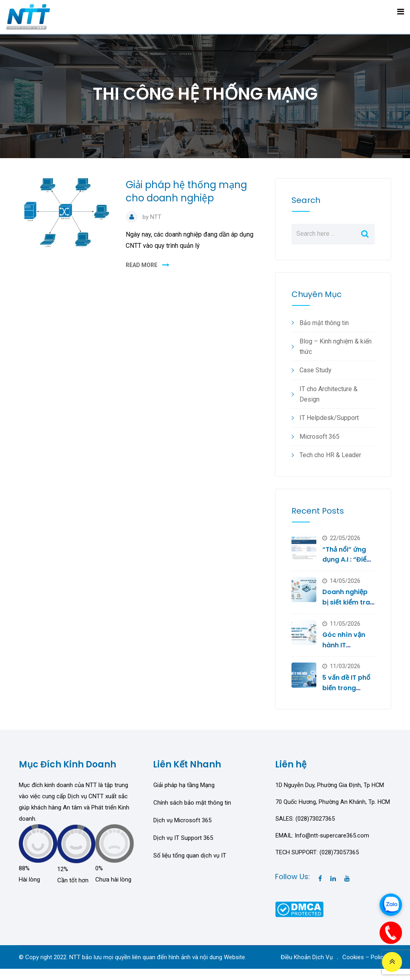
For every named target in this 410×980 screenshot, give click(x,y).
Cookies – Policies (367, 968)
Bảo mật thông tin (324, 323)
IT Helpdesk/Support (329, 418)
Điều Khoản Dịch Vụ (307, 968)
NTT (156, 217)
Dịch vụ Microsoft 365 (182, 820)
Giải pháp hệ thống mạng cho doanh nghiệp (186, 192)
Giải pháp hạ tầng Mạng (184, 785)
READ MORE (142, 265)
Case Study (316, 370)
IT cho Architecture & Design (329, 394)
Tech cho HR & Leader (330, 455)
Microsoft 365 (320, 437)
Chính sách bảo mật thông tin (192, 803)
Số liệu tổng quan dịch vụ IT (190, 855)
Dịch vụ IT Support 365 (183, 838)
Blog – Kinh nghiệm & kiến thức (336, 346)
